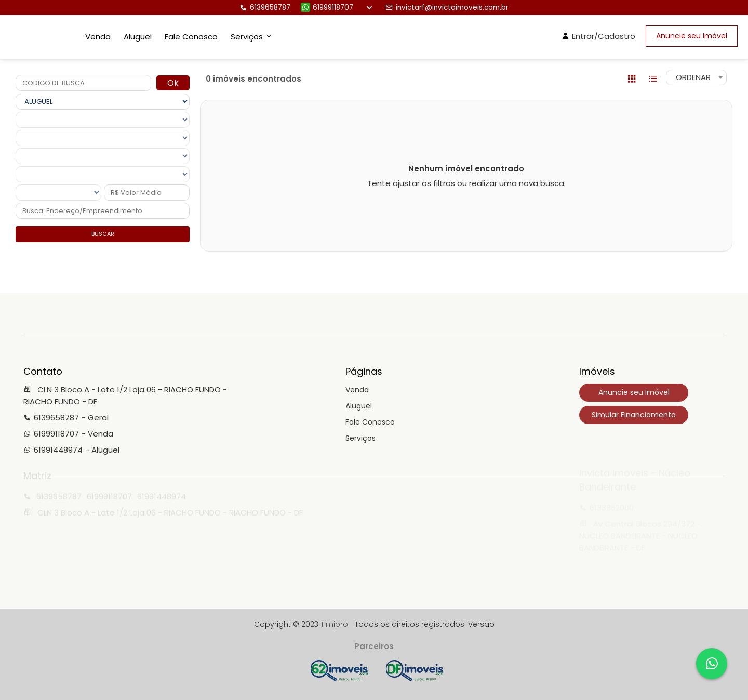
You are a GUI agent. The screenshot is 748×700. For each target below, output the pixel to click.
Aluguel (138, 37)
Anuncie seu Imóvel (692, 36)
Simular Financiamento (634, 415)
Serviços (360, 438)
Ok (173, 83)
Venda (98, 37)
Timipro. (335, 624)
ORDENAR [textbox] (693, 77)
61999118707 (327, 8)
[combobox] (696, 77)
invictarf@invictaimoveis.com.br (447, 8)
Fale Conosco (191, 37)
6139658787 (265, 8)
